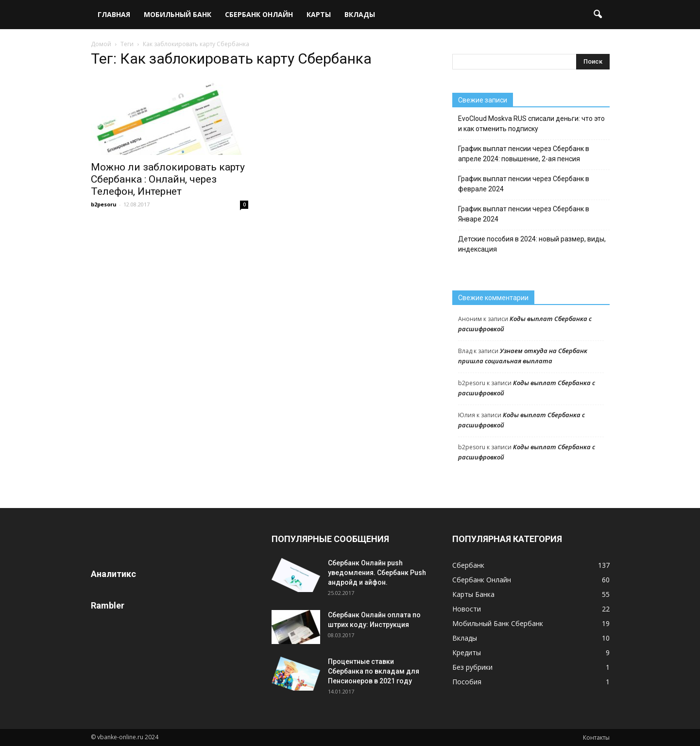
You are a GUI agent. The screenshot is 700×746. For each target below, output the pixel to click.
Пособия (467, 682)
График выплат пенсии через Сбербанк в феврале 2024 (524, 184)
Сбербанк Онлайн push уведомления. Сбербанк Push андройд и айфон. (377, 573)
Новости (467, 609)
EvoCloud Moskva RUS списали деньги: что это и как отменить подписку (531, 124)
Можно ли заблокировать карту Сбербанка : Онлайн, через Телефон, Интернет (168, 179)
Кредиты (467, 653)
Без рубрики (472, 667)
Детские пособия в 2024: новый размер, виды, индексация (532, 244)
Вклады (360, 14)
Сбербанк (468, 565)
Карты (319, 14)
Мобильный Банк (178, 14)
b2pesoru (104, 204)
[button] (598, 15)
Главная (114, 14)
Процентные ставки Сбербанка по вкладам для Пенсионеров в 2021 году (374, 671)
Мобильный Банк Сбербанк (498, 623)
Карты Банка (473, 594)
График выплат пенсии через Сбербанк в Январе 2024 (524, 214)
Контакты (596, 738)
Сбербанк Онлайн (259, 14)
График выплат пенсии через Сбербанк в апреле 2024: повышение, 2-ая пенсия (524, 154)
